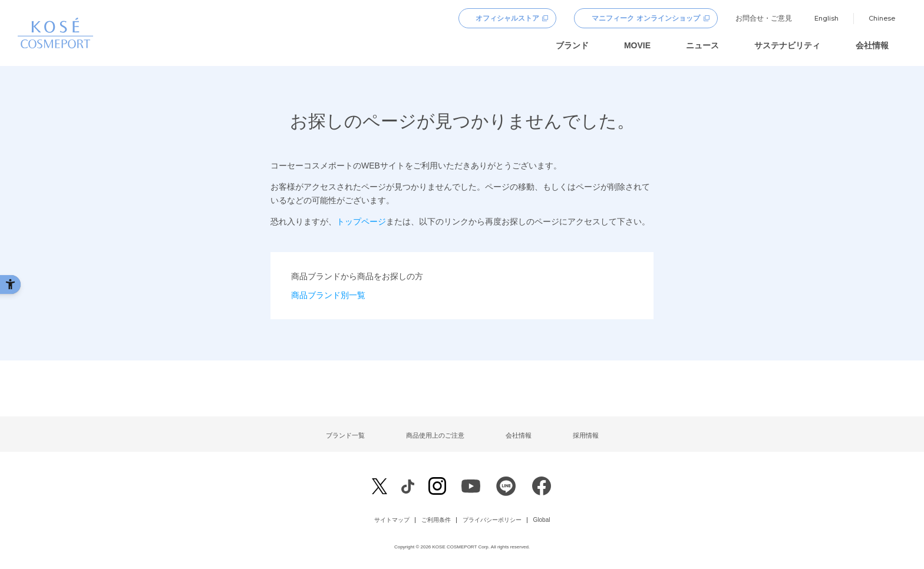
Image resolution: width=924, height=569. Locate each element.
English (826, 18)
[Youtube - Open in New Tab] (471, 489)
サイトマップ (392, 520)
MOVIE (637, 45)
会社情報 (872, 45)
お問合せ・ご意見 (764, 18)
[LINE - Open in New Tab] (506, 489)
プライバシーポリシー (492, 520)
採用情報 (586, 435)
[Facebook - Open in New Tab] (407, 486)
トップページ (361, 221)
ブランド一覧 (345, 435)
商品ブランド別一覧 (328, 295)
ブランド (572, 45)
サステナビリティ (787, 45)
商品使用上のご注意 (435, 435)
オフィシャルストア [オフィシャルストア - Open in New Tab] (507, 18)
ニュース (702, 45)
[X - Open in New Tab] (379, 486)
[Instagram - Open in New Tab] (437, 487)
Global (542, 520)
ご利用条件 (436, 520)
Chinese (882, 18)
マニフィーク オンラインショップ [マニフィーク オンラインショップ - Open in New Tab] (646, 18)
